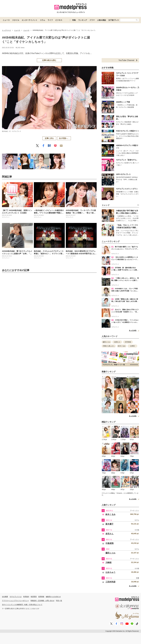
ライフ (50, 20)
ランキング (83, 20)
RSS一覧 (59, 601)
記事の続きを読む (49, 60)
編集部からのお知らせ (53, 597)
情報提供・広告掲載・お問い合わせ (42, 601)
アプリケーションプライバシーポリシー (15, 601)
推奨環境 (34, 597)
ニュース (6, 20)
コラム (42, 20)
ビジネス (59, 20)
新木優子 (109, 524)
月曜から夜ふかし (109, 346)
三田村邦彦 (110, 582)
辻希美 (132, 346)
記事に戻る (49, 138)
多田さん (109, 534)
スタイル (16, 20)
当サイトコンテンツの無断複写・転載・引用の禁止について (22, 605)
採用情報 (41, 597)
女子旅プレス (114, 20)
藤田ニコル (106, 342)
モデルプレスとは (16, 597)
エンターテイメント (30, 20)
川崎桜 (108, 563)
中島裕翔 (109, 543)
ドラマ (92, 20)
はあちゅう (110, 572)
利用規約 (26, 597)
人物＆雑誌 (102, 20)
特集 (74, 20)
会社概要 (5, 597)
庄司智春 (128, 342)
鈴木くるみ (122, 346)
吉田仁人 (117, 342)
